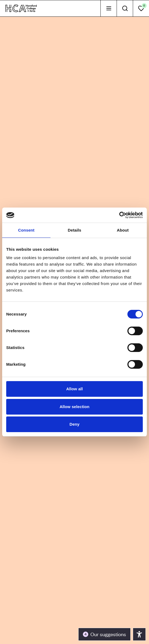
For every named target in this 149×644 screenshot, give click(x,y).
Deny (74, 424)
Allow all (74, 389)
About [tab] (123, 230)
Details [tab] (74, 230)
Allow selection (75, 407)
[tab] (109, 8)
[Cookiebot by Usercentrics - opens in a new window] (119, 215)
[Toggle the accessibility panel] (104, 634)
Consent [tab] (26, 230)
